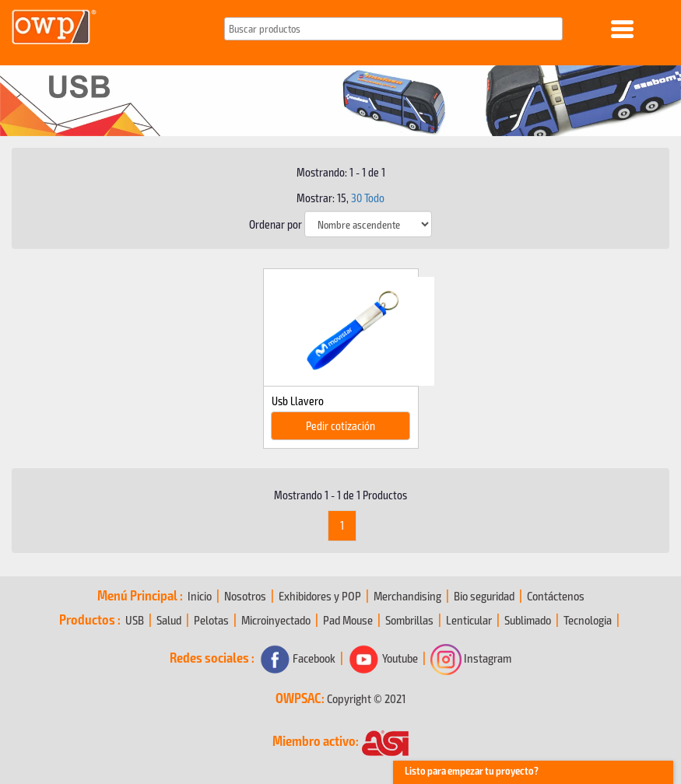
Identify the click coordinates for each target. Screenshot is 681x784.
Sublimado (528, 619)
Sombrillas (409, 619)
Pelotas (211, 619)
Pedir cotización (340, 425)
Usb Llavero (298, 401)
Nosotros (245, 595)
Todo (374, 198)
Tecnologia (588, 619)
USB (135, 619)
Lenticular (469, 619)
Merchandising (407, 595)
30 (356, 198)
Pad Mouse (348, 619)
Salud (169, 619)
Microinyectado (276, 619)
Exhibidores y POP (320, 595)
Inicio (200, 595)
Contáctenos (556, 595)
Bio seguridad (484, 595)
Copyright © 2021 (366, 698)
